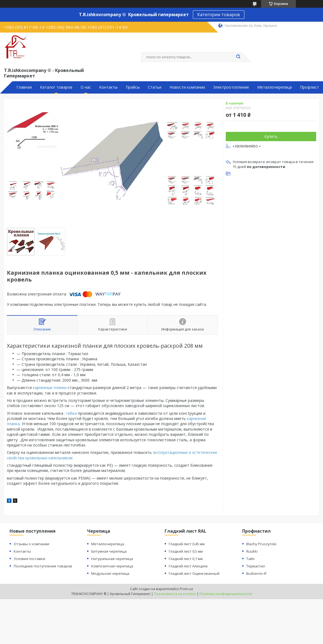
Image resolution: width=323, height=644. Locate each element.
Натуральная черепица (112, 559)
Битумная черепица (109, 551)
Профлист (309, 87)
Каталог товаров (56, 87)
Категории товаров (219, 14)
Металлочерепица (275, 87)
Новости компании (187, 87)
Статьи (155, 87)
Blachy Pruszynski (261, 544)
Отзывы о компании (32, 544)
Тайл (250, 559)
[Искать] (238, 57)
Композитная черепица (112, 566)
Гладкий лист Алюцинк (188, 566)
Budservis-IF (256, 573)
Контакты (108, 87)
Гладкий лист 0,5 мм (186, 551)
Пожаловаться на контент (175, 594)
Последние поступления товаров (43, 566)
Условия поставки (29, 559)
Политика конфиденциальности (226, 594)
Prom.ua (186, 589)
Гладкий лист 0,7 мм (186, 559)
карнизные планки (50, 388)
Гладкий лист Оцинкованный (194, 573)
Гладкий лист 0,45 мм (187, 544)
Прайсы (133, 87)
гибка (72, 413)
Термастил (256, 566)
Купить (271, 136)
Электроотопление (231, 87)
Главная (24, 87)
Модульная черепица (110, 573)
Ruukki (252, 551)
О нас (86, 87)
